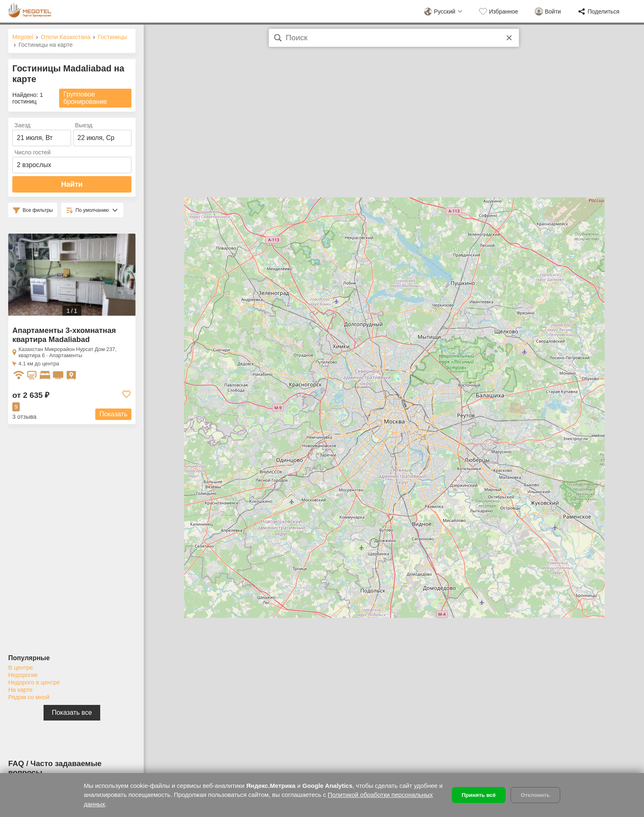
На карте (20, 690)
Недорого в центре (34, 682)
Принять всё (479, 795)
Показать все (72, 713)
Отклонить (535, 795)
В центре (21, 668)
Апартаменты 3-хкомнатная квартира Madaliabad (64, 335)
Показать (113, 414)
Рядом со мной (29, 697)
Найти (72, 184)
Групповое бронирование (85, 98)
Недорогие (23, 675)
